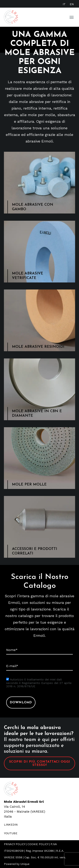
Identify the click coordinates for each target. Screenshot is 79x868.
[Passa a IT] (64, 4)
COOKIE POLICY (38, 844)
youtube (11, 833)
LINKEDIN (11, 825)
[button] (72, 17)
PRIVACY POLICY (15, 844)
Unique (25, 864)
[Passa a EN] (72, 4)
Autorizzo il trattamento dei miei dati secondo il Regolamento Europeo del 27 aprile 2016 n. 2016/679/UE (39, 683)
